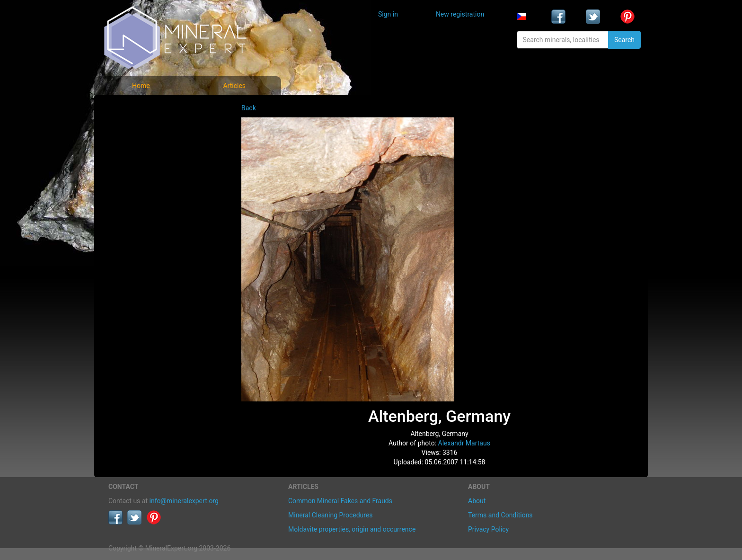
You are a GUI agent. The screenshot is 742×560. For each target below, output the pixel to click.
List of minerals (139, 130)
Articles (234, 86)
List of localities (139, 172)
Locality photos (138, 151)
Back (249, 108)
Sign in (388, 14)
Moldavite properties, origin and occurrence (352, 529)
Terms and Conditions (500, 515)
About (477, 501)
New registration (460, 14)
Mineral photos (138, 109)
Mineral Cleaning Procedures (331, 515)
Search (624, 40)
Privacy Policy (488, 529)
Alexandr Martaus (464, 443)
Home (141, 86)
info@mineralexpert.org (184, 501)
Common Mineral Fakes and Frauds (340, 501)
